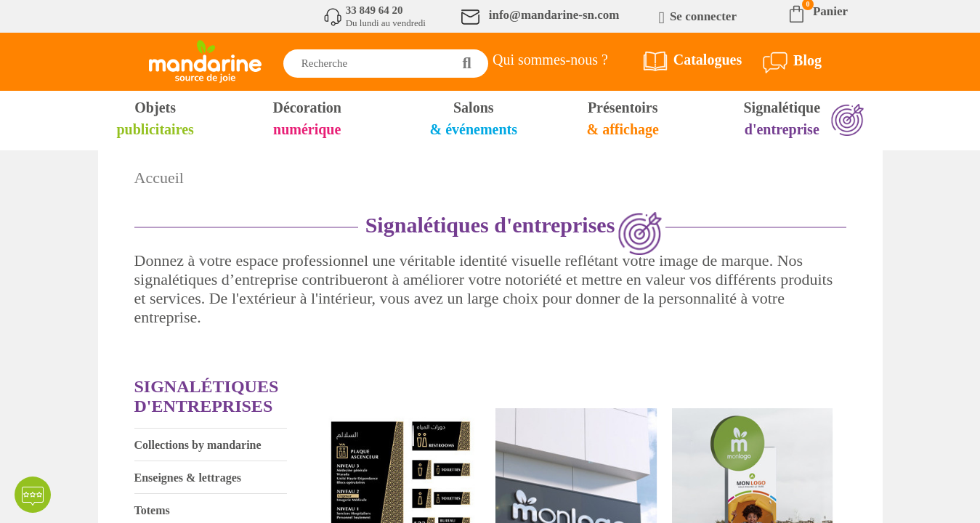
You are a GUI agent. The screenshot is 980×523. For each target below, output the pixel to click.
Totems (152, 510)
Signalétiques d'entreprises (207, 396)
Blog (807, 60)
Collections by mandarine (198, 445)
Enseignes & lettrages (188, 478)
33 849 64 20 (374, 10)
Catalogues (708, 60)
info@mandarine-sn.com (554, 15)
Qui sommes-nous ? (550, 60)
